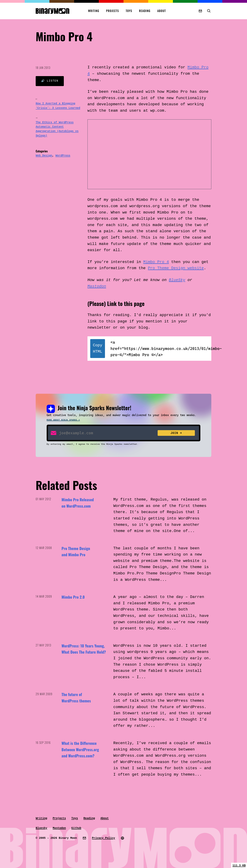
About (162, 11)
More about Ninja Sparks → (63, 420)
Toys (129, 11)
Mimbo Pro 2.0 (73, 597)
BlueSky (177, 280)
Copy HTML (98, 348)
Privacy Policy (103, 838)
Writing (94, 11)
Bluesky (41, 828)
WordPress (63, 156)
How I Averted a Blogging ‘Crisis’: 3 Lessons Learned (58, 106)
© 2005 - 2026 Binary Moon (56, 838)
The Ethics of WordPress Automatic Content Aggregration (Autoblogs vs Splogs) (57, 129)
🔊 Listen (50, 81)
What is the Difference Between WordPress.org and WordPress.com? (80, 749)
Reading (145, 11)
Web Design (44, 156)
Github (76, 828)
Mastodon (97, 286)
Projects (113, 11)
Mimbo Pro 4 (156, 262)
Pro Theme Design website (176, 268)
